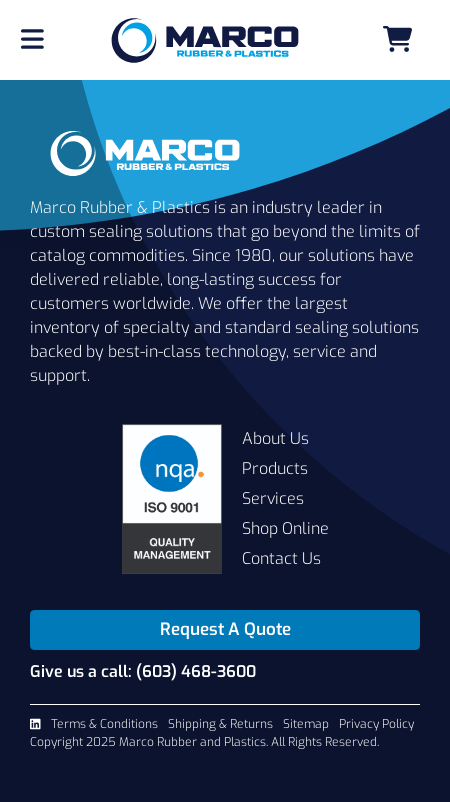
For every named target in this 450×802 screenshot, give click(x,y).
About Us (275, 438)
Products (275, 468)
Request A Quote (225, 629)
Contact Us (281, 558)
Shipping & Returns (220, 724)
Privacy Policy (376, 724)
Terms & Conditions (104, 724)
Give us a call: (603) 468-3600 (143, 671)
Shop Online (285, 528)
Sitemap (306, 724)
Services (273, 498)
